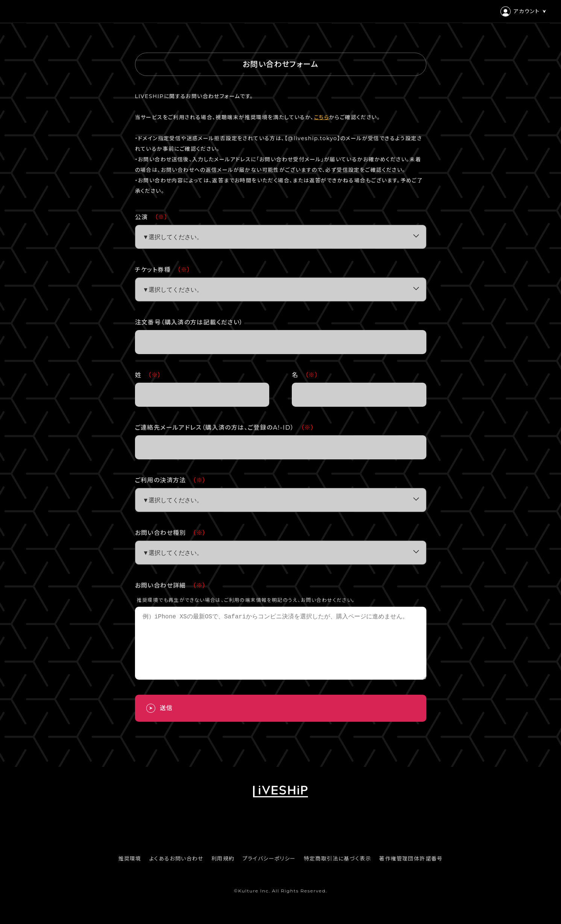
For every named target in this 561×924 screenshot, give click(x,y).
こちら (321, 117)
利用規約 (223, 872)
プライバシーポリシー (269, 872)
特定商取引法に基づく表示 (338, 872)
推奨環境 (130, 872)
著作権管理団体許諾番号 (411, 872)
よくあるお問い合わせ (176, 872)
